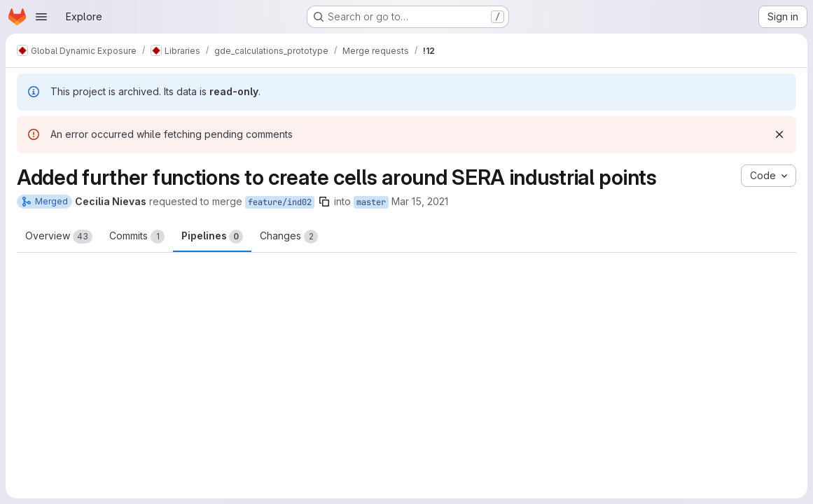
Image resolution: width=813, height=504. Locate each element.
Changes (289, 237)
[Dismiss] (779, 134)
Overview (59, 237)
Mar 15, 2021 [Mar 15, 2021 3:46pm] (420, 201)
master (371, 202)
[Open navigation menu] (41, 17)
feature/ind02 (280, 202)
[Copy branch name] (324, 202)
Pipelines (212, 237)
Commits (137, 237)
